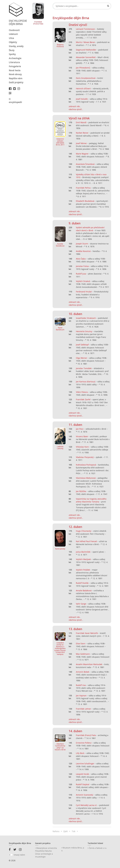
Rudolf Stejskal (83, 784)
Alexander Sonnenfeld (86, 57)
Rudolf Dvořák (82, 583)
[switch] (11, 855)
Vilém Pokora (82, 392)
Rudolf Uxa (81, 685)
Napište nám (16, 78)
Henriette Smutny (84, 331)
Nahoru (56, 831)
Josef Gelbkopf (82, 345)
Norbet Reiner (82, 133)
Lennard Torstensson (85, 29)
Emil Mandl (81, 122)
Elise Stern (81, 644)
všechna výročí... (76, 109)
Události (13, 34)
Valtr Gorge (81, 604)
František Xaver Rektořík (87, 633)
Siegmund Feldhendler (86, 50)
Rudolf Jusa (81, 274)
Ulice (11, 38)
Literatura (14, 62)
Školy (12, 50)
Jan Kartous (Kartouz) (86, 382)
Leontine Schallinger (85, 764)
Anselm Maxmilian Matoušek (89, 664)
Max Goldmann (83, 654)
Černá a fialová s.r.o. (97, 848)
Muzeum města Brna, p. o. (73, 849)
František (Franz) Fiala (38, 23)
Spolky (12, 54)
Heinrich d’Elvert (83, 89)
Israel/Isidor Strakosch (86, 318)
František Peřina (83, 188)
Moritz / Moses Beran (85, 42)
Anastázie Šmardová (85, 164)
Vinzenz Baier (82, 436)
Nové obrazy (15, 74)
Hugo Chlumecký (84, 531)
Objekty (13, 42)
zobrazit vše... (75, 106)
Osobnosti (14, 30)
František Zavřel (83, 399)
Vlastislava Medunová (86, 478)
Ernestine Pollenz (84, 743)
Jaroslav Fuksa (82, 266)
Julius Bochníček (83, 552)
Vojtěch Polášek (83, 570)
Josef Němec (81, 143)
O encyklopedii (15, 101)
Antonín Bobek (83, 672)
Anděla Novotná (83, 251)
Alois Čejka (81, 259)
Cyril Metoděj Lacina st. (87, 805)
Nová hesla (15, 70)
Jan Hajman (81, 696)
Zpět (66, 831)
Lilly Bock (80, 753)
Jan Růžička (81, 491)
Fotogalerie (15, 66)
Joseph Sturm (82, 244)
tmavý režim (19, 855)
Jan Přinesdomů (83, 68)
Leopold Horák (82, 774)
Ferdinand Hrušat (84, 292)
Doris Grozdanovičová (86, 78)
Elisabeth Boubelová (85, 201)
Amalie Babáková (84, 591)
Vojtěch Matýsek (83, 559)
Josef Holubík (82, 99)
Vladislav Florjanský (85, 457)
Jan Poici (80, 429)
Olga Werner (81, 358)
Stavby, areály (16, 46)
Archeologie (15, 58)
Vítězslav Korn (82, 447)
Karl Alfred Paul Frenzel (86, 541)
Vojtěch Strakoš (83, 281)
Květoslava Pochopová (86, 465)
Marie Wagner (82, 154)
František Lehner (83, 709)
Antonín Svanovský (85, 795)
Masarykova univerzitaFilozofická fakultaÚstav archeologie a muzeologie (46, 852)
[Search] (82, 6)
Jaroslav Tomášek (84, 368)
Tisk (74, 831)
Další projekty (16, 82)
